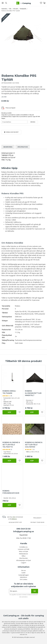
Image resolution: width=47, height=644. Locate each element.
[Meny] (3, 3)
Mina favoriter (24, 558)
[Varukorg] (44, 3)
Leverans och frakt (24, 549)
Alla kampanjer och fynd (23, 560)
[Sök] (6, 3)
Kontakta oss (23, 547)
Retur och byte (23, 551)
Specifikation (23, 147)
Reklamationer (23, 554)
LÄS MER (4, 97)
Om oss (23, 570)
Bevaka (33, 122)
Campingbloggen (24, 575)
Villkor (24, 556)
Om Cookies (24, 579)
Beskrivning (8, 147)
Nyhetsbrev (23, 577)
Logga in (23, 563)
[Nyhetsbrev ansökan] (20, 591)
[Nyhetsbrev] (35, 591)
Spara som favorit (11, 132)
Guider (23, 573)
